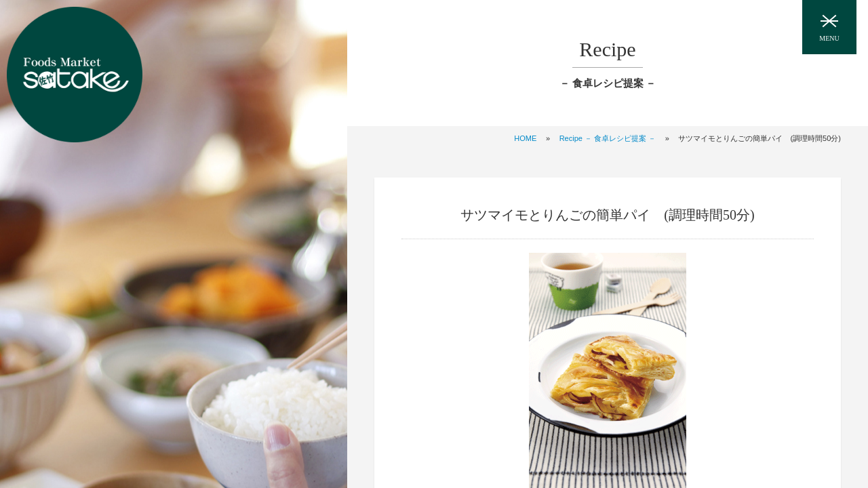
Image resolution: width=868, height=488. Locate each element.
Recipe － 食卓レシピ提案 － (608, 138)
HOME (525, 138)
